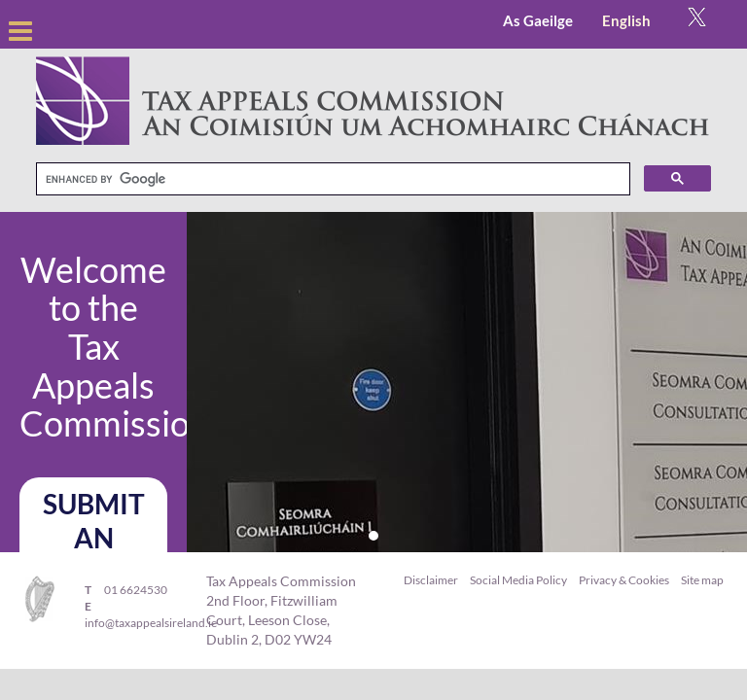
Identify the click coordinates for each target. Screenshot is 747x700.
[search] (331, 179)
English (626, 20)
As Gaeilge (538, 20)
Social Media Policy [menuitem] (518, 580)
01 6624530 (136, 590)
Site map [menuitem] (702, 580)
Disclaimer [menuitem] (431, 580)
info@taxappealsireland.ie (151, 623)
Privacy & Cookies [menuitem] (624, 580)
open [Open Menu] (20, 24)
